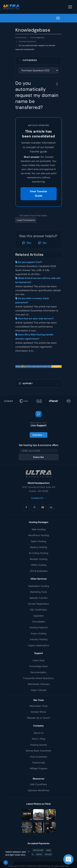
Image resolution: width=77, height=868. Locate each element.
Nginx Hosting (39, 541)
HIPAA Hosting (39, 565)
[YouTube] (43, 507)
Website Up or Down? (39, 718)
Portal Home (21, 37)
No (42, 243)
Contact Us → (38, 498)
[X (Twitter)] (34, 507)
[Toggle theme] (8, 862)
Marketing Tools (38, 592)
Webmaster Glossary (39, 684)
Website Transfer (39, 598)
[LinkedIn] (51, 507)
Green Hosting (38, 633)
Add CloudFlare (38, 784)
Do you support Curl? (29, 262)
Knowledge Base (39, 666)
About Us (39, 733)
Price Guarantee (39, 757)
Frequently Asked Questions (38, 678)
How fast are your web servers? (34, 319)
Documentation (38, 672)
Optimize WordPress (39, 790)
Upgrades (38, 616)
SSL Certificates (39, 610)
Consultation (39, 622)
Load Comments (26, 220)
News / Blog (38, 739)
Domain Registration (38, 604)
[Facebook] (26, 507)
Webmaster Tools (38, 706)
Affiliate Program (39, 768)
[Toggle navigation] (70, 7)
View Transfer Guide (38, 194)
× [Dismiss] (29, 851)
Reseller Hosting (39, 559)
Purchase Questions (28, 41)
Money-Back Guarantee (38, 751)
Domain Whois (38, 712)
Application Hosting (39, 586)
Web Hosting (39, 529)
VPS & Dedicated (38, 571)
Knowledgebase (37, 37)
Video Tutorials (39, 690)
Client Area (38, 660)
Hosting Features (39, 627)
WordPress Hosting (39, 535)
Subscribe (38, 457)
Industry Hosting (39, 639)
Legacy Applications (38, 645)
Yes (27, 243)
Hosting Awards (39, 745)
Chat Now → (38, 435)
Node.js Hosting (39, 547)
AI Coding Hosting (38, 553)
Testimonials (39, 763)
